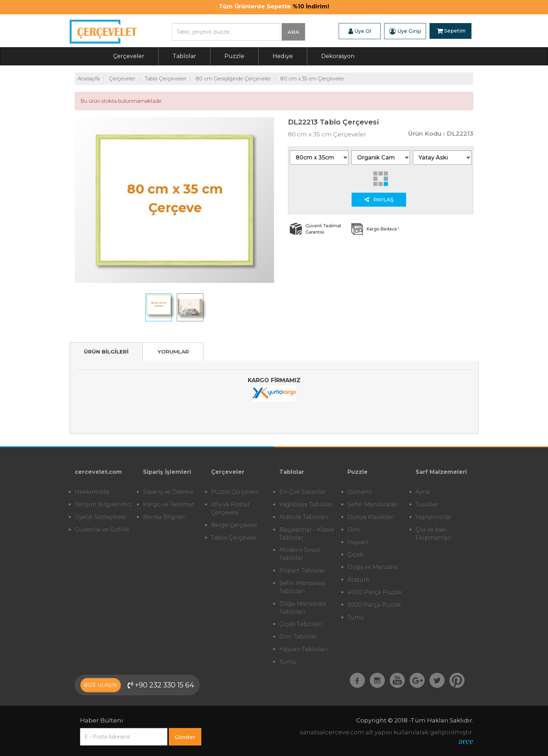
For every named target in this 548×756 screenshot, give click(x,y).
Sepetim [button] (451, 31)
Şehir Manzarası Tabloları (302, 587)
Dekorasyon (338, 56)
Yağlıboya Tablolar (306, 504)
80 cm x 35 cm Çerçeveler (312, 79)
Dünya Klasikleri (371, 517)
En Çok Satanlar (303, 492)
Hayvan (358, 542)
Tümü (288, 662)
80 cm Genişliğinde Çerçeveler (233, 79)
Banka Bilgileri (165, 517)
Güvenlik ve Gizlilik (102, 530)
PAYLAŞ (379, 199)
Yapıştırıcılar (434, 517)
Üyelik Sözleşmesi (100, 517)
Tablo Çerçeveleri (165, 79)
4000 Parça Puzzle (374, 592)
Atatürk (358, 580)
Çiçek (355, 554)
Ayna (423, 492)
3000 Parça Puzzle (374, 605)
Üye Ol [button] (360, 31)
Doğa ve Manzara (373, 567)
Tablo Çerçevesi (234, 538)
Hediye (283, 56)
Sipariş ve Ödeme (168, 492)
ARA (293, 32)
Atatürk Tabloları (304, 517)
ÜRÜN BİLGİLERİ (106, 352)
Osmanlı (360, 492)
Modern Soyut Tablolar (300, 554)
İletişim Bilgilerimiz (103, 504)
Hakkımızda (92, 492)
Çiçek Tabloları (301, 624)
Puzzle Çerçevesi (235, 492)
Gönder (185, 737)
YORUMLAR (173, 352)
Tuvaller (427, 504)
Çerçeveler (129, 56)
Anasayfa (89, 79)
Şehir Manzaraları (373, 504)
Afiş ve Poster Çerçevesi (230, 508)
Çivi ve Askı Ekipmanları (434, 534)
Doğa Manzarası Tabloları (303, 608)
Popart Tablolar (302, 570)
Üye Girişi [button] (405, 31)
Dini (354, 530)
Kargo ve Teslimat (169, 504)
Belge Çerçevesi (234, 525)
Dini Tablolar (298, 637)
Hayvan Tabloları (304, 649)
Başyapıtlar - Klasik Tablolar (307, 534)
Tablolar (184, 56)
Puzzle (234, 56)
